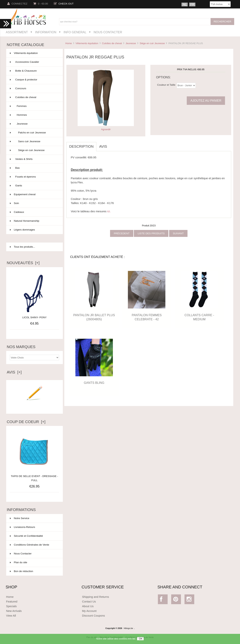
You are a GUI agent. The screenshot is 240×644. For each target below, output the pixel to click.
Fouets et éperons (34, 177)
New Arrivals (14, 611)
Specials (11, 606)
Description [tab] (81, 146)
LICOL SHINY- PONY (34, 317)
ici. (109, 211)
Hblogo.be (128, 628)
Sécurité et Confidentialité (26, 536)
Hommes (34, 115)
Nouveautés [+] (23, 263)
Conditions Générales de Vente (30, 545)
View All (11, 616)
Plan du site (19, 562)
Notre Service (20, 518)
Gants (34, 186)
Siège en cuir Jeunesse (152, 43)
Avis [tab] (103, 146)
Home (68, 43)
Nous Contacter (108, 32)
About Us (88, 606)
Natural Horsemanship (34, 221)
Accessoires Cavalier (34, 62)
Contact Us (89, 601)
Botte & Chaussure (34, 71)
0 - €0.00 (41, 4)
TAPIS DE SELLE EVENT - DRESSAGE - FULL (34, 476)
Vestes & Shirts (34, 159)
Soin (34, 203)
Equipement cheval (34, 194)
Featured (12, 601)
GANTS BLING (94, 383)
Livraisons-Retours (22, 527)
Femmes (34, 106)
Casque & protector (34, 80)
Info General (75, 32)
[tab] (113, 144)
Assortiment (17, 32)
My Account (89, 611)
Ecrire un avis (34, 406)
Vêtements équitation (87, 43)
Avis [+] (14, 372)
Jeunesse (131, 43)
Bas (34, 168)
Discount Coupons (93, 616)
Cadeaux (34, 212)
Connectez (17, 4)
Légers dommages (34, 230)
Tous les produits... (22, 247)
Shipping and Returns (95, 597)
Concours (34, 88)
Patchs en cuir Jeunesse (34, 133)
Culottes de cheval (112, 43)
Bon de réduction (22, 571)
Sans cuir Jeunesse (34, 141)
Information (46, 32)
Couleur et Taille (166, 85)
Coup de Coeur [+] (26, 422)
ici (134, 640)
